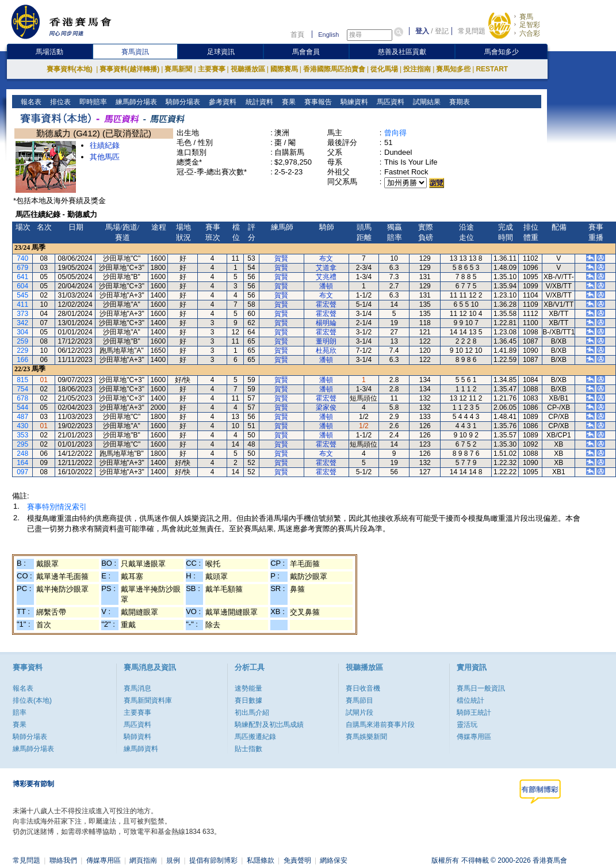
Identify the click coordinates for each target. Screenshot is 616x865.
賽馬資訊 (135, 52)
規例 (173, 860)
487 (22, 417)
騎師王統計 (474, 712)
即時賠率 (92, 102)
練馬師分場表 (135, 102)
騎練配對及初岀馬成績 (269, 725)
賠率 (20, 712)
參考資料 (222, 102)
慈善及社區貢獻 (402, 52)
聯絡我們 (63, 860)
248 (22, 454)
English (328, 35)
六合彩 (530, 33)
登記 (442, 31)
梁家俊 (326, 407)
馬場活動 (49, 52)
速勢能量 (248, 688)
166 (22, 360)
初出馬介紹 (252, 712)
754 (22, 389)
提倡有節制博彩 (213, 860)
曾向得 (395, 133)
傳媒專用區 (474, 737)
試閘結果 (425, 102)
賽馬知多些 (453, 69)
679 (22, 268)
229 (22, 350)
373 (22, 314)
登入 (422, 31)
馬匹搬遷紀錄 (255, 737)
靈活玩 (467, 725)
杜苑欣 (326, 350)
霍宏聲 (326, 304)
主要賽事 (212, 69)
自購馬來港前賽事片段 (380, 725)
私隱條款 (261, 860)
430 (22, 426)
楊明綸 (326, 323)
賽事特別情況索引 (57, 507)
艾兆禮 (326, 277)
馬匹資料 (389, 102)
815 (22, 380)
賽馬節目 (359, 700)
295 (22, 444)
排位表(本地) (32, 700)
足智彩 (530, 25)
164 (22, 463)
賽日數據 (248, 700)
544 (22, 407)
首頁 (297, 35)
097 (22, 472)
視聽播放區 (248, 69)
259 (22, 341)
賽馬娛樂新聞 (366, 737)
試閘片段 (359, 712)
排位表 (60, 102)
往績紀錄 (105, 145)
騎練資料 (353, 102)
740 (22, 258)
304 (22, 332)
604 (22, 286)
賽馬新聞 (178, 69)
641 (22, 277)
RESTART (492, 69)
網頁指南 (143, 860)
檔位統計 (470, 700)
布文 (326, 258)
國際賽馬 (284, 69)
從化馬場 (384, 69)
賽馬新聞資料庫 (148, 700)
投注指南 (417, 69)
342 (22, 323)
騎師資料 (137, 737)
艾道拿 (326, 268)
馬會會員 (306, 52)
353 (22, 435)
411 (22, 304)
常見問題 (472, 31)
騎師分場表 (182, 102)
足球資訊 (221, 52)
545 (22, 295)
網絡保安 (334, 860)
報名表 (30, 102)
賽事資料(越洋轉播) (129, 69)
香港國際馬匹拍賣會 (334, 69)
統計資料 (258, 102)
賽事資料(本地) (70, 69)
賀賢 (281, 258)
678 (22, 398)
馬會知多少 (502, 52)
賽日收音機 (363, 688)
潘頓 (326, 286)
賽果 (287, 102)
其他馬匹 (105, 157)
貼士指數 (248, 749)
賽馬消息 (137, 688)
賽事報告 (317, 102)
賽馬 (526, 17)
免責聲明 (297, 860)
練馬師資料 (141, 749)
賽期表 (458, 102)
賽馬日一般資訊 (481, 688)
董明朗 (326, 341)
